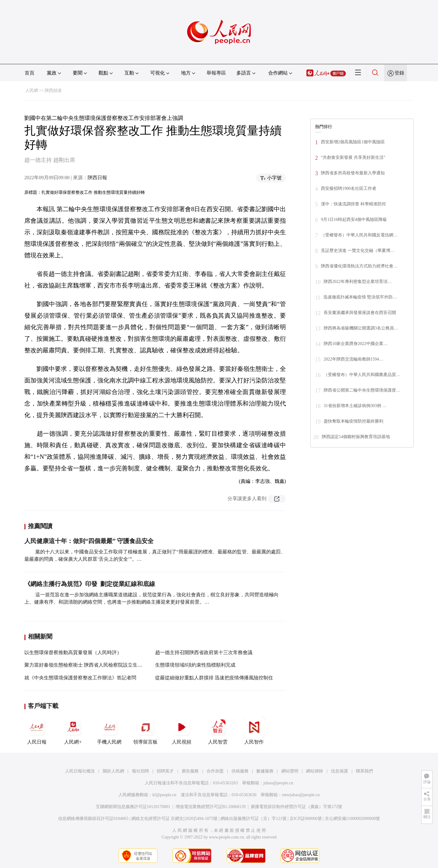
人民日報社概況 (80, 771)
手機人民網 (109, 730)
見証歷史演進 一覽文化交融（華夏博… (358, 251)
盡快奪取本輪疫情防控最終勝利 (353, 421)
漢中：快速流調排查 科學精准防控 (353, 204)
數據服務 (265, 771)
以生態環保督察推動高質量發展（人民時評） (73, 652)
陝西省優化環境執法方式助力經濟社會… (359, 266)
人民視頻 (182, 730)
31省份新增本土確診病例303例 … (355, 406)
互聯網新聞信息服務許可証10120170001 (133, 807)
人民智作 (254, 730)
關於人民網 (113, 771)
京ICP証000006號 (306, 819)
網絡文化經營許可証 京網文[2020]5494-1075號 (175, 819)
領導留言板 (145, 730)
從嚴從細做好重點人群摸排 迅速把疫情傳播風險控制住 (214, 678)
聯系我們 (364, 771)
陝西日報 (97, 178)
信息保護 (339, 771)
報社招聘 (141, 771)
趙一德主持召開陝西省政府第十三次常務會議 (204, 652)
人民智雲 (218, 730)
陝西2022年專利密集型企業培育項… (358, 282)
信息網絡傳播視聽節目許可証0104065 (93, 819)
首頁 (30, 73)
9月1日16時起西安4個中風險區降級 (354, 220)
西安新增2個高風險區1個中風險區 (353, 142)
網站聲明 (290, 771)
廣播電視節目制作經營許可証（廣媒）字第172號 (296, 807)
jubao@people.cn (278, 783)
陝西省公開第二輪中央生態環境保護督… (362, 390)
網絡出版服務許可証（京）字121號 (254, 819)
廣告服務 (190, 771)
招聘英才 (165, 771)
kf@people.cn (164, 795)
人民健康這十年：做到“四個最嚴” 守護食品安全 (89, 541)
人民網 (32, 91)
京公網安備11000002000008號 (352, 819)
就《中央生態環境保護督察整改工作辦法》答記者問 (80, 678)
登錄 (399, 73)
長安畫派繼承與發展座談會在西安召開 (360, 313)
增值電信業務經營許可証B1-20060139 (211, 807)
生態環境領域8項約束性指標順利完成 (195, 665)
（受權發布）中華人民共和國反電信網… (359, 235)
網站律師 (315, 771)
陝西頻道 (53, 91)
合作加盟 (215, 771)
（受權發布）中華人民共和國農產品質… (362, 375)
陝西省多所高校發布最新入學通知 (353, 173)
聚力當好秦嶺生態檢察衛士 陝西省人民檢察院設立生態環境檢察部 (96, 665)
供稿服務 (240, 771)
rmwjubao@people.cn (301, 795)
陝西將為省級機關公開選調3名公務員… (361, 328)
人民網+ (73, 730)
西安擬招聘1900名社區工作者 (349, 188)
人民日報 (37, 730)
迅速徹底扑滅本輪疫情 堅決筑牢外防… (360, 297)
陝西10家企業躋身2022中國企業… (356, 344)
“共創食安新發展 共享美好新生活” (353, 157)
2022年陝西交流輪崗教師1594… (353, 359)
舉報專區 (216, 73)
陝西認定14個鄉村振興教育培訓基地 (356, 437)
